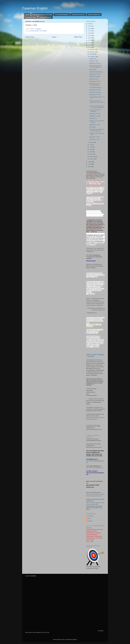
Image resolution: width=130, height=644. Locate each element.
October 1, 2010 (94, 61)
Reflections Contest (95, 77)
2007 (90, 167)
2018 (90, 28)
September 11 (93, 118)
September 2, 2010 (94, 139)
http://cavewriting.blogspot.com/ (95, 468)
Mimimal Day (93, 70)
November (93, 52)
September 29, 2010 (95, 63)
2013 (90, 40)
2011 (90, 45)
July (91, 145)
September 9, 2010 (94, 125)
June (91, 147)
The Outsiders (43, 31)
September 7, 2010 (94, 137)
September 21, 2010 (95, 90)
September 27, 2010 (95, 74)
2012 (90, 43)
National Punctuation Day (96, 72)
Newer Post (30, 37)
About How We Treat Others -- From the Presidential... (97, 107)
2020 (90, 24)
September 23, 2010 (95, 81)
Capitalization (93, 59)
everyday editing (34, 31)
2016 (90, 33)
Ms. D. (90, 518)
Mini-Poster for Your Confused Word (95, 84)
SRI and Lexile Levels (95, 92)
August (92, 142)
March (91, 154)
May (91, 149)
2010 (90, 47)
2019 (90, 26)
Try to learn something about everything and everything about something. (94, 257)
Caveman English (35, 8)
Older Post (78, 37)
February (92, 157)
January (92, 159)
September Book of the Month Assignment (96, 66)
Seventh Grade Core (94, 15)
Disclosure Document (78, 15)
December (93, 49)
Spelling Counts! (94, 79)
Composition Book (31, 17)
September (93, 56)
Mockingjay (92, 127)
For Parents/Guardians (62, 15)
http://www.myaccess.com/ (94, 429)
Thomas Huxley (91, 261)
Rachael (90, 521)
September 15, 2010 (95, 114)
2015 (90, 36)
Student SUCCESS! (45, 17)
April (91, 152)
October (92, 54)
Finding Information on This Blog (42, 15)
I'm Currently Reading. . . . (96, 87)
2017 (90, 31)
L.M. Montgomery (92, 325)
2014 (90, 38)
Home (27, 15)
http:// (88, 485)
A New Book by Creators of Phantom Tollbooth (97, 130)
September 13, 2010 (95, 116)
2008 (90, 164)
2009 (90, 162)
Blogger (75, 639)
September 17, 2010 (95, 95)
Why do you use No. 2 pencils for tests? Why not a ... (97, 102)
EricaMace (91, 516)
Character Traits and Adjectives (95, 111)
